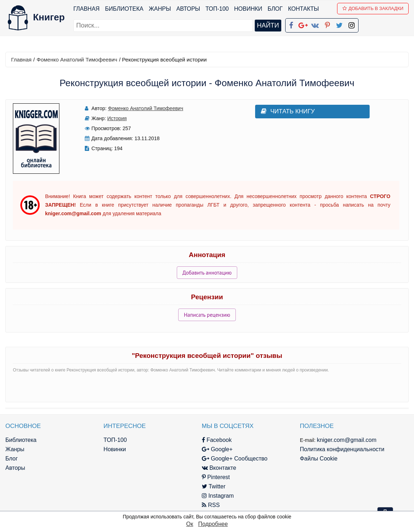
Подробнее (213, 524)
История (117, 118)
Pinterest (216, 477)
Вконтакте (219, 468)
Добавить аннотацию (207, 273)
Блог (275, 9)
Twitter (214, 486)
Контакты (303, 9)
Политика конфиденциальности (342, 449)
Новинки (248, 9)
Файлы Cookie (319, 459)
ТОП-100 (217, 9)
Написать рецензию (207, 315)
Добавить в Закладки (373, 8)
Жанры (160, 9)
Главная (86, 9)
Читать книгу (288, 111)
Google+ (217, 449)
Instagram (218, 496)
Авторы (188, 9)
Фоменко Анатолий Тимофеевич (77, 60)
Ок (189, 524)
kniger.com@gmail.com (347, 440)
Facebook (217, 440)
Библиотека (124, 9)
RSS (211, 505)
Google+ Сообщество (235, 459)
